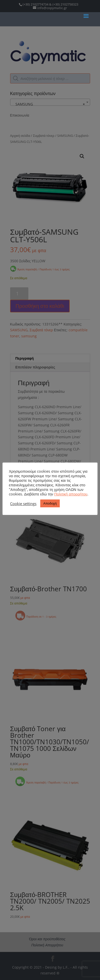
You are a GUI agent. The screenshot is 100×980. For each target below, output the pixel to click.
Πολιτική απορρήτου (71, 494)
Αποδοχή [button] (50, 503)
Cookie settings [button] (23, 504)
